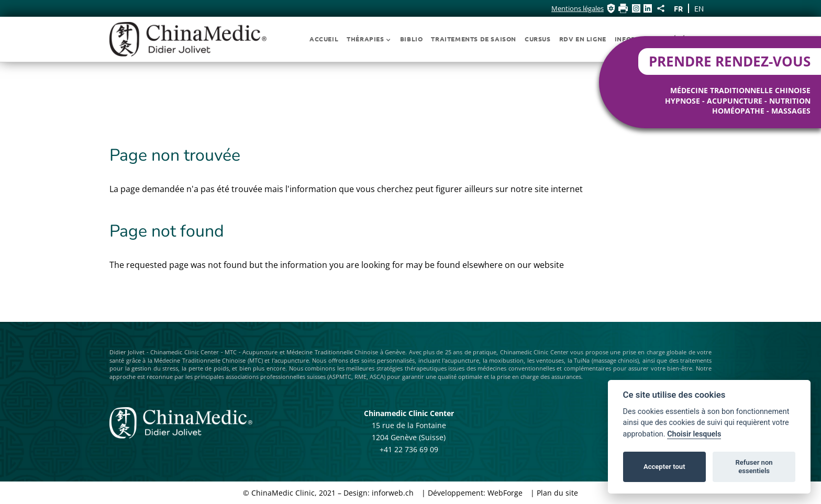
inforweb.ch (393, 493)
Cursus (538, 39)
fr (678, 8)
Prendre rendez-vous (730, 61)
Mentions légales (578, 8)
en (699, 8)
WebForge (505, 493)
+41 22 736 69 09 (409, 449)
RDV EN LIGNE (583, 39)
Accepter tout (664, 467)
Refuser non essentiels (754, 467)
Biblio (412, 39)
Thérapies (369, 39)
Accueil (324, 39)
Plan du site (557, 493)
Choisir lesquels (694, 434)
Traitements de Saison (474, 39)
